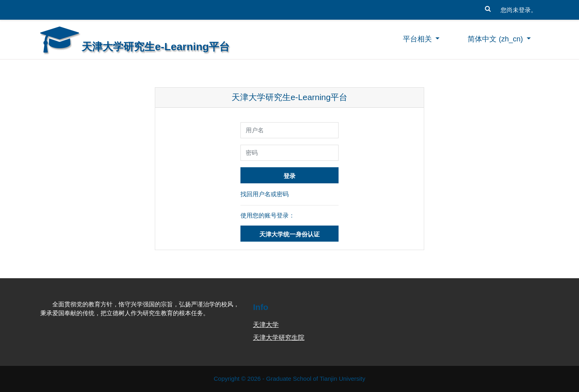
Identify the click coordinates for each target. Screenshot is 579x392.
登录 (289, 176)
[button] (488, 7)
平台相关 (418, 39)
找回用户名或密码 (265, 194)
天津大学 (266, 325)
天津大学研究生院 (279, 338)
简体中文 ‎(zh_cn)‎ (496, 39)
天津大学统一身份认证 (289, 234)
